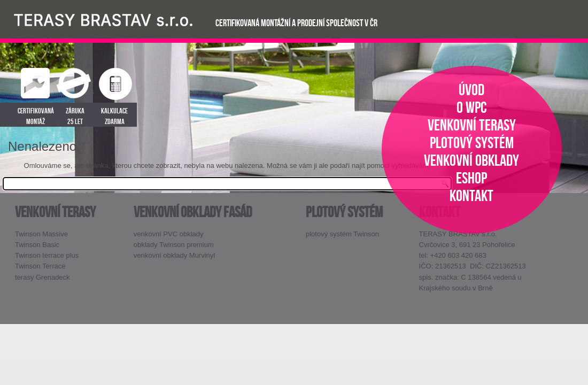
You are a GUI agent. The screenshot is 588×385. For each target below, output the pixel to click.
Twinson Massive (41, 234)
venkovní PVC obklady (169, 234)
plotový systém (472, 143)
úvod (471, 90)
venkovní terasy (472, 125)
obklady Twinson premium (174, 245)
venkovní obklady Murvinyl (174, 255)
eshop (471, 178)
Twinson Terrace (40, 266)
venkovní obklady (471, 160)
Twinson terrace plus (47, 255)
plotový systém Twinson (342, 234)
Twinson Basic (37, 245)
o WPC (472, 107)
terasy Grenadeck (42, 277)
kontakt (471, 195)
